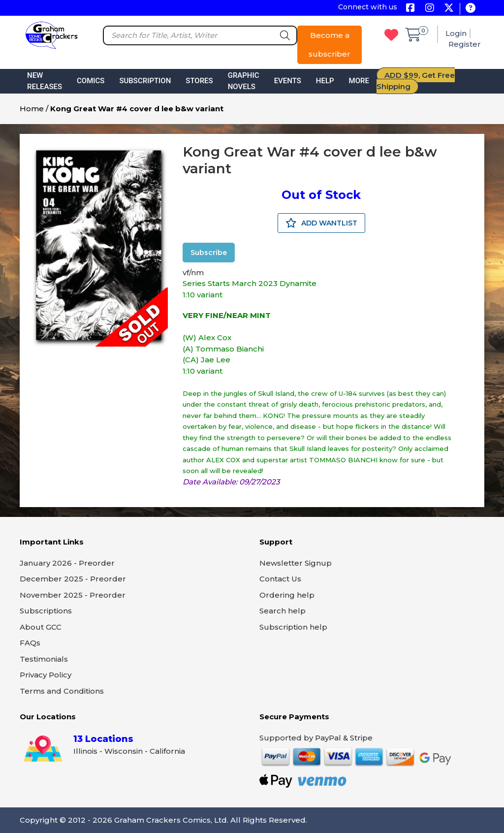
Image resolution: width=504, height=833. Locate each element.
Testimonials (44, 659)
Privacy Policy (46, 675)
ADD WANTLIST (321, 223)
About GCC (41, 627)
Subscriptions (46, 611)
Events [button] (288, 81)
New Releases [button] (45, 81)
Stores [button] (199, 81)
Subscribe (209, 253)
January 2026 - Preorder (67, 563)
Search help (283, 611)
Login (456, 33)
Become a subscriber (330, 45)
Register (465, 44)
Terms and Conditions (62, 691)
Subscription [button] (145, 81)
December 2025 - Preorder (73, 579)
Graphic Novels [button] (244, 81)
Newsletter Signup (296, 563)
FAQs (30, 643)
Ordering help (287, 595)
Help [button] (325, 81)
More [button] (359, 81)
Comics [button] (91, 81)
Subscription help (293, 627)
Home (32, 109)
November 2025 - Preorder (73, 595)
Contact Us (280, 579)
